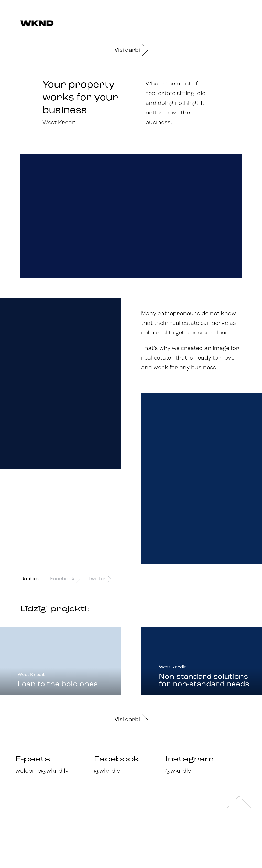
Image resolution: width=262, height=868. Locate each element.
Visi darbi (131, 50)
